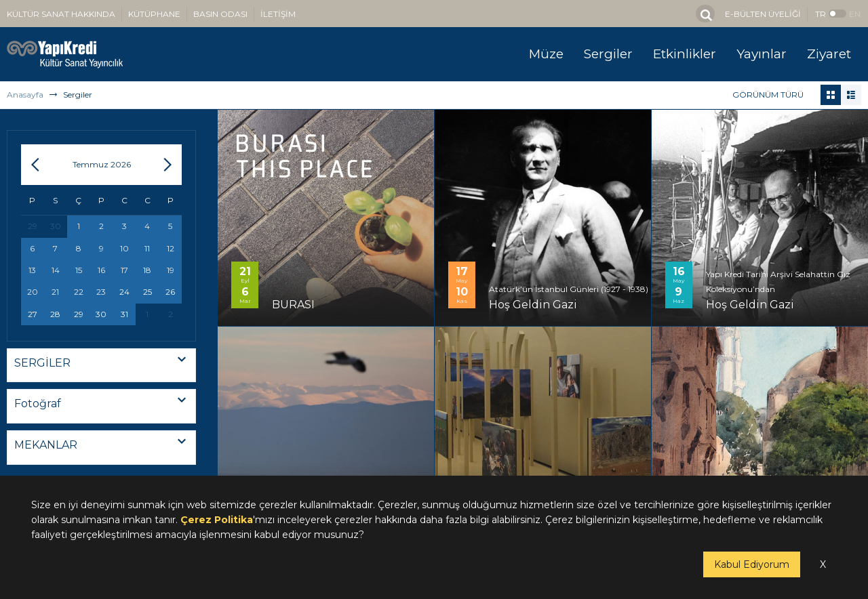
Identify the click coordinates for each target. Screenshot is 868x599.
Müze (546, 54)
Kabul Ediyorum (752, 564)
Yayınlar (762, 54)
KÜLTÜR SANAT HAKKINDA (61, 14)
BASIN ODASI (220, 14)
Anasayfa (25, 95)
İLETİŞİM (278, 14)
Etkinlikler (685, 54)
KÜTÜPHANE (154, 14)
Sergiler (608, 54)
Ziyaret (829, 54)
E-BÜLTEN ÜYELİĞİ (763, 14)
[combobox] (101, 366)
